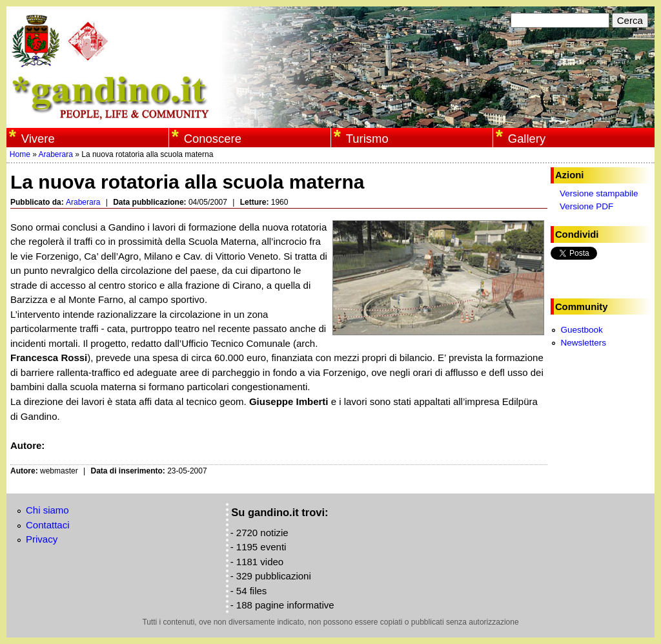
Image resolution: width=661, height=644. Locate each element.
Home (20, 154)
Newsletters (583, 343)
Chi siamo (47, 510)
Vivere (38, 139)
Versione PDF (586, 206)
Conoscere (213, 139)
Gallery (527, 139)
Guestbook (581, 330)
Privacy (42, 539)
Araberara (56, 154)
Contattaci (48, 525)
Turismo (367, 139)
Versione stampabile (599, 193)
